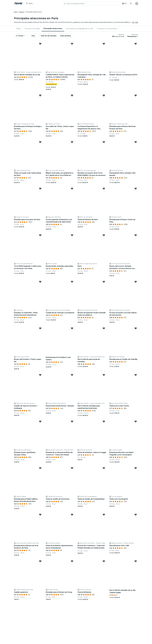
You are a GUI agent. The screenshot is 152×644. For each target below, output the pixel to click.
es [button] (124, 3)
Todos (18, 29)
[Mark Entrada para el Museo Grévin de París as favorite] (136, 189)
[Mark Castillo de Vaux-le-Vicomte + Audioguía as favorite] (40, 375)
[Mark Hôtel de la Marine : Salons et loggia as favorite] (104, 422)
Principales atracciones (53, 28)
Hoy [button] (33, 36)
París (16, 12)
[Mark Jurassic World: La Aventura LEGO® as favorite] (136, 44)
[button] (35, 12)
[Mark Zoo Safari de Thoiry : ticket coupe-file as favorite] (72, 95)
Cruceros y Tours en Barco (107, 29)
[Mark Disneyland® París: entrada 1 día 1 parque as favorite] (136, 142)
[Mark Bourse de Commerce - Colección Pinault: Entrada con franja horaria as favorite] (104, 515)
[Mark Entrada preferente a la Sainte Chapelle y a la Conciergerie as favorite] (136, 422)
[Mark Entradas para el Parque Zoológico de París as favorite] (40, 95)
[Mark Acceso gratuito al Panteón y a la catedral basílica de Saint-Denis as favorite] (72, 189)
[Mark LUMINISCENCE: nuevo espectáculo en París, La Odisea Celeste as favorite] (72, 44)
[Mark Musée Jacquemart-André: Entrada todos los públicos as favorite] (104, 282)
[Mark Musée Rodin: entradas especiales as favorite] (72, 235)
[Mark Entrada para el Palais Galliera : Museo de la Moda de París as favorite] (40, 468)
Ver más (135, 22)
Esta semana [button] (66, 36)
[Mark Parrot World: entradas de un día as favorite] (40, 44)
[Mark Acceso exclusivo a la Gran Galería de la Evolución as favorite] (136, 282)
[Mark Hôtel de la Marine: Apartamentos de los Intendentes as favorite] (72, 515)
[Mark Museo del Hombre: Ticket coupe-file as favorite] (40, 328)
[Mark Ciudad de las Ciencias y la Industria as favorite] (72, 282)
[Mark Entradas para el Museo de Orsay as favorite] (72, 561)
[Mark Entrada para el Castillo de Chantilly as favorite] (136, 328)
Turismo (22, 12)
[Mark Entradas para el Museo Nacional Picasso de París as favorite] (136, 95)
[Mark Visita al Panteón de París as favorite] (104, 189)
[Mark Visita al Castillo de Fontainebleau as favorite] (104, 468)
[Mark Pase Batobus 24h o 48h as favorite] (136, 515)
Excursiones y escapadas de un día (79, 29)
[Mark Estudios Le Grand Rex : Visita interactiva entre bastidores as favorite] (40, 282)
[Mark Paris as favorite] (104, 235)
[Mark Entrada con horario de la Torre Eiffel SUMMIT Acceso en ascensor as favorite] (104, 142)
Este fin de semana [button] (49, 36)
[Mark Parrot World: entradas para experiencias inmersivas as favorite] (104, 375)
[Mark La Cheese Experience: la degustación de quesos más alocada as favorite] (104, 95)
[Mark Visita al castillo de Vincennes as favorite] (72, 468)
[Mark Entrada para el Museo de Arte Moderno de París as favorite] (40, 515)
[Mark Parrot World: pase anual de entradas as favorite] (104, 328)
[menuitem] (18, 29)
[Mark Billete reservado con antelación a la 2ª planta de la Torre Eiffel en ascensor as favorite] (72, 142)
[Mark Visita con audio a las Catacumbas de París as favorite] (40, 142)
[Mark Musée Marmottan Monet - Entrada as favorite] (72, 375)
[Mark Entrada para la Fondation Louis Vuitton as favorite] (72, 328)
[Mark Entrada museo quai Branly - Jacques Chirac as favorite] (40, 422)
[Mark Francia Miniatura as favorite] (104, 561)
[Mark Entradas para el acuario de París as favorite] (40, 189)
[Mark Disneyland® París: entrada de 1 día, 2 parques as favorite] (104, 44)
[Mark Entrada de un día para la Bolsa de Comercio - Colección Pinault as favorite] (72, 422)
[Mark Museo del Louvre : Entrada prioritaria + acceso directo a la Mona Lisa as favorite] (136, 235)
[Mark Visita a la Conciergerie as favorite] (136, 468)
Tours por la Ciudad (32, 29)
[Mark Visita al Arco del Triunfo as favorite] (136, 375)
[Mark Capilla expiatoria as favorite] (40, 561)
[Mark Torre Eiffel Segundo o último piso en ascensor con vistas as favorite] (40, 235)
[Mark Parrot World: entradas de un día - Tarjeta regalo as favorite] (136, 561)
